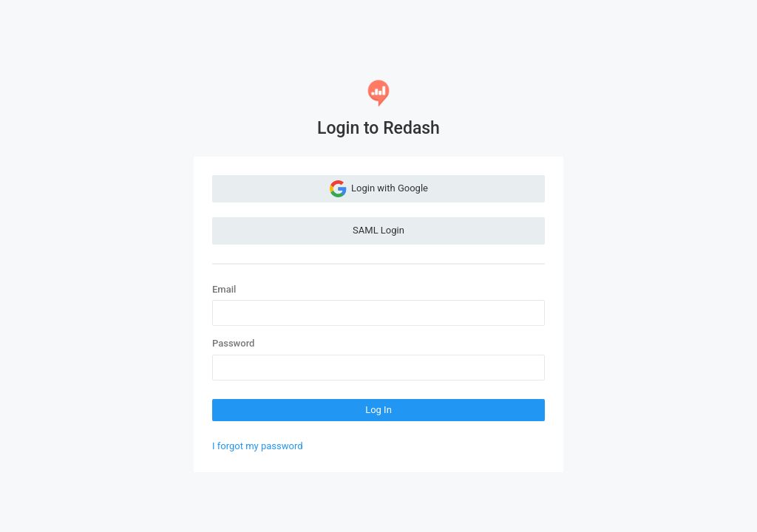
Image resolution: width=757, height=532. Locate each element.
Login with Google (378, 189)
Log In (378, 410)
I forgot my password (258, 446)
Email (224, 289)
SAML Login (378, 230)
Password (233, 343)
